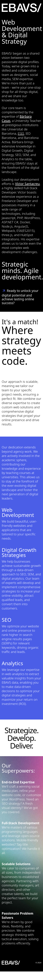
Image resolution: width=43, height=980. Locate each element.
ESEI (21, 133)
